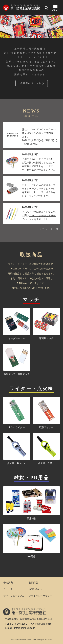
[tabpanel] (32, 27)
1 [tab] (29, 35)
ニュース (8, 589)
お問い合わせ (36, 589)
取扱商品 (33, 583)
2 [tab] (34, 35)
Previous (6, 27)
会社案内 (8, 583)
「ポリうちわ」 (30, 159)
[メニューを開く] (55, 8)
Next (57, 27)
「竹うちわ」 (48, 159)
